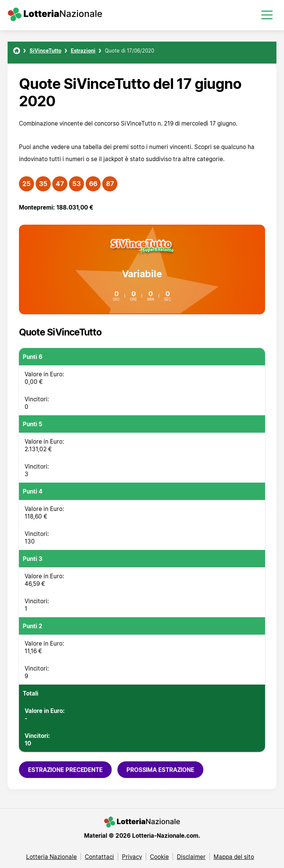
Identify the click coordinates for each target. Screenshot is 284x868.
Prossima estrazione (160, 770)
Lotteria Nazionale (51, 857)
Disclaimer (191, 857)
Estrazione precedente (65, 770)
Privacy (132, 857)
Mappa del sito (234, 857)
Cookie (159, 857)
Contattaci (99, 857)
